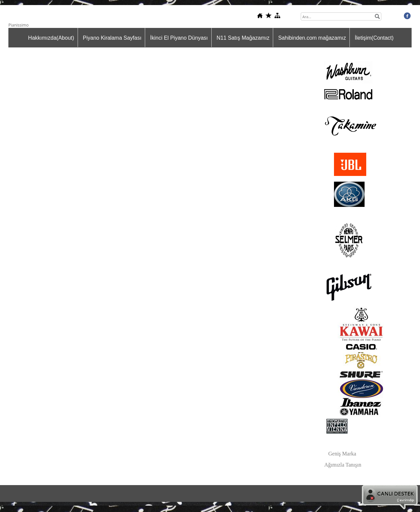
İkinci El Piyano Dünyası (179, 38)
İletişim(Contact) (374, 38)
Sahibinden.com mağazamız (312, 38)
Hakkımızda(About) (51, 38)
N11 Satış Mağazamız (243, 38)
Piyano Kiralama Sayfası (112, 38)
